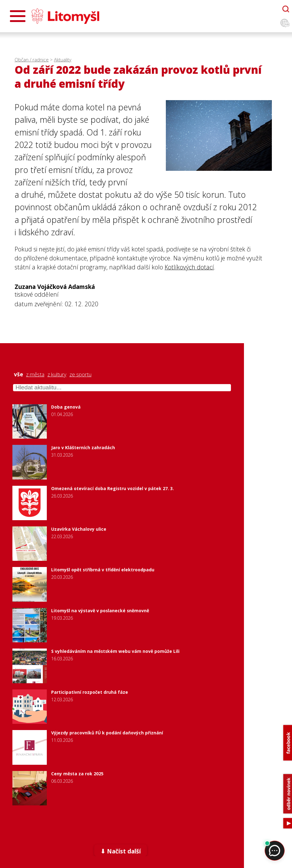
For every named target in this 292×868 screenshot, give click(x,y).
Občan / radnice (32, 60)
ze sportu (80, 374)
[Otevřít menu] (18, 16)
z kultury (57, 374)
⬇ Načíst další (121, 851)
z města (35, 374)
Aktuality (63, 60)
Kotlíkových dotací (189, 267)
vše (18, 374)
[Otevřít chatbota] (286, 9)
